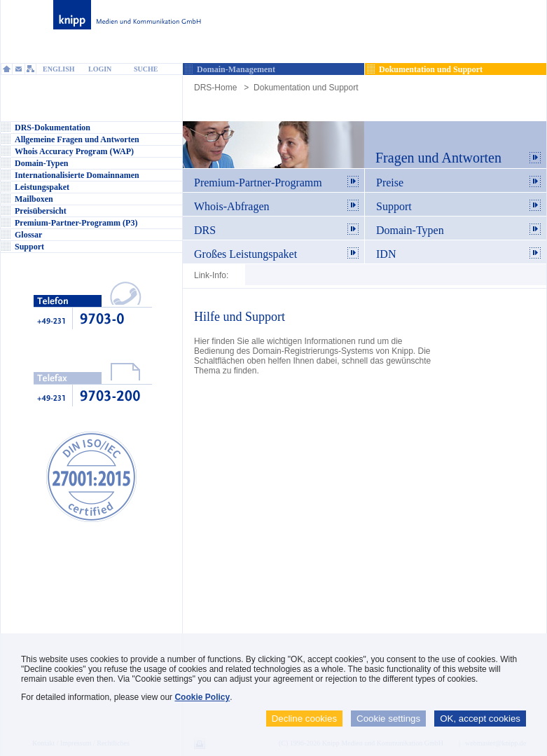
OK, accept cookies (480, 719)
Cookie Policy (202, 697)
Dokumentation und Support (306, 88)
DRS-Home (215, 88)
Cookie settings (388, 719)
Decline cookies (304, 719)
